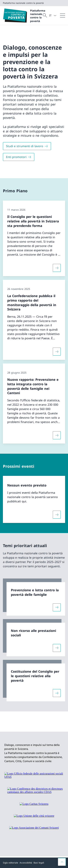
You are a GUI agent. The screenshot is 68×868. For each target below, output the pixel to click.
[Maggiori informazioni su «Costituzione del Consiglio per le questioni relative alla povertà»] (57, 693)
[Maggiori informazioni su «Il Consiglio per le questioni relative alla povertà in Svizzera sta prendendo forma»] (57, 268)
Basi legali (39, 863)
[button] (62, 862)
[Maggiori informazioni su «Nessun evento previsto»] (57, 515)
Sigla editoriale (11, 863)
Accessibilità (26, 863)
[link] (34, 597)
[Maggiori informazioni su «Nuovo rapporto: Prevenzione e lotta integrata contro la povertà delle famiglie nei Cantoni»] (57, 435)
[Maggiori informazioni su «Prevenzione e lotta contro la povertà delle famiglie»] (57, 607)
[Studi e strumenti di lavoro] (27, 146)
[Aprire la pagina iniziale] (22, 16)
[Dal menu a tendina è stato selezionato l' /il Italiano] (53, 16)
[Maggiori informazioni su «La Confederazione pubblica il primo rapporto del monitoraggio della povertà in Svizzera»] (57, 352)
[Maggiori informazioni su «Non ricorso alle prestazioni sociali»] (57, 648)
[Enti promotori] (19, 157)
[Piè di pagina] (34, 863)
